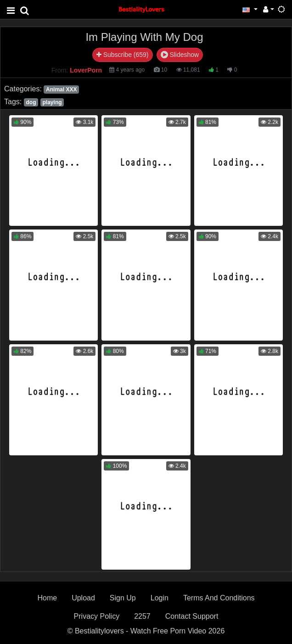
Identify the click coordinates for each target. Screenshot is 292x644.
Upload (83, 598)
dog (31, 102)
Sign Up (123, 598)
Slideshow (180, 55)
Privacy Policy (97, 616)
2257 (142, 616)
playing (52, 102)
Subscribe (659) (123, 55)
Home (47, 598)
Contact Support (192, 616)
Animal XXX (61, 90)
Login (160, 598)
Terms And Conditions (219, 598)
